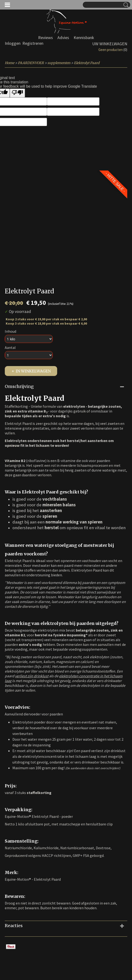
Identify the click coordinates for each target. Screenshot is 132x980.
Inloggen (13, 43)
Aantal (10, 347)
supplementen (59, 63)
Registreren (33, 43)
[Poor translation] (17, 93)
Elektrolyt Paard (87, 63)
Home (10, 63)
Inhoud (10, 331)
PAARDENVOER (31, 63)
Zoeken (125, 5)
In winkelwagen (33, 371)
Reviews (46, 38)
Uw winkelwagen (110, 44)
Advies (63, 38)
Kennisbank (84, 38)
